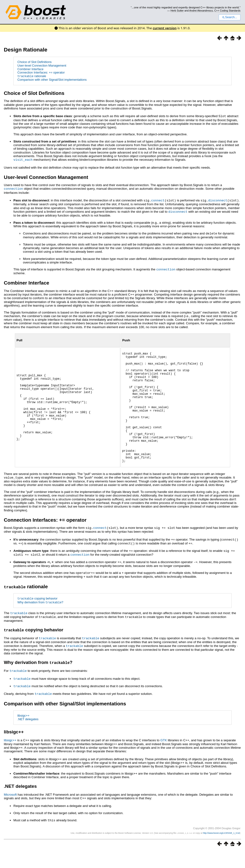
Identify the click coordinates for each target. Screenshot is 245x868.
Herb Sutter (177, 11)
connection (13, 188)
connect (158, 199)
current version (165, 28)
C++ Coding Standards (227, 11)
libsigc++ (24, 733)
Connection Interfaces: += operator (41, 72)
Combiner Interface (31, 69)
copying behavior (38, 618)
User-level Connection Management (42, 66)
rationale (32, 76)
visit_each (23, 159)
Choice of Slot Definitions (35, 62)
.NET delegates (28, 737)
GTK (164, 758)
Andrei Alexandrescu (201, 11)
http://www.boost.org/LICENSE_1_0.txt (221, 850)
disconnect (218, 199)
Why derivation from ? (40, 622)
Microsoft (10, 812)
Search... (230, 17)
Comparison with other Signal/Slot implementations (52, 80)
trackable (19, 632)
